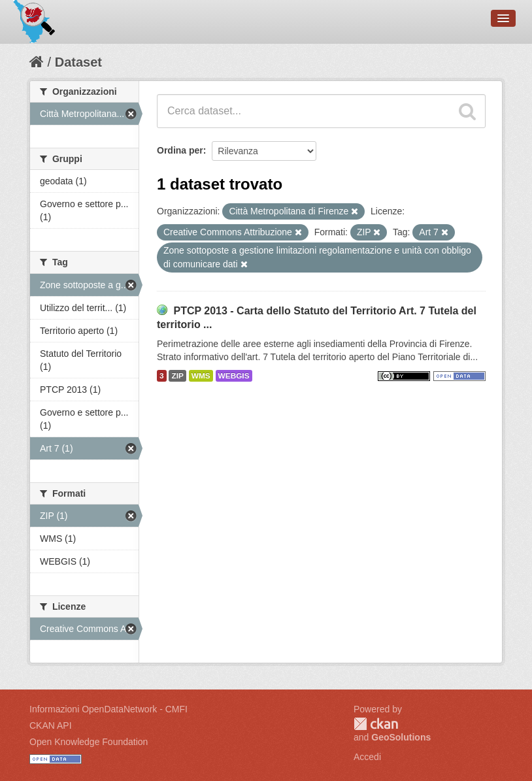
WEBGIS (234, 376)
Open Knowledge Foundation (89, 742)
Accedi (367, 757)
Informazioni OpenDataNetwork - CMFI (108, 709)
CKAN (376, 724)
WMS (201, 376)
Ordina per (180, 150)
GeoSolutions (401, 737)
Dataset (78, 62)
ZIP (177, 376)
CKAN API (51, 725)
